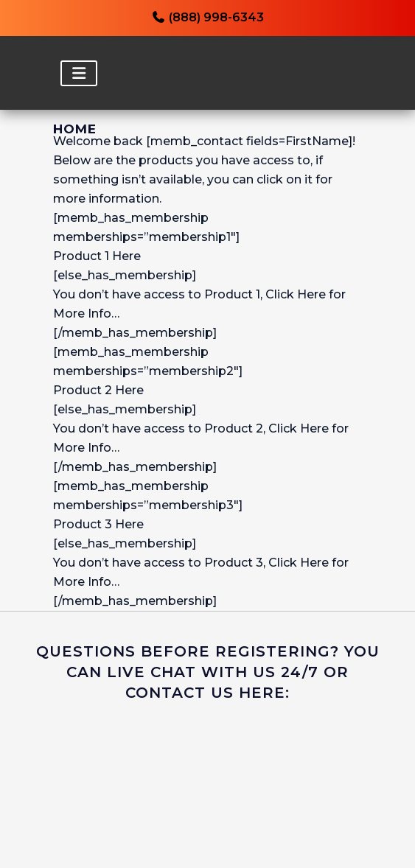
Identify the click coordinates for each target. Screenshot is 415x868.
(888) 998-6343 (207, 17)
